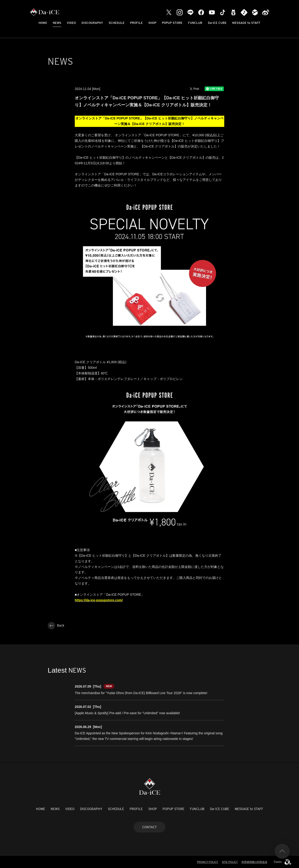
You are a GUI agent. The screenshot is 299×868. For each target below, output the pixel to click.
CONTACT (149, 827)
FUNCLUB (195, 23)
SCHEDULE (117, 23)
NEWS (57, 23)
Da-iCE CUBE (217, 23)
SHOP (152, 23)
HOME (43, 23)
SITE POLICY (230, 862)
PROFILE (136, 23)
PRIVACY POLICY (208, 862)
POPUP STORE (172, 23)
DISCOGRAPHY (92, 23)
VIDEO (71, 23)
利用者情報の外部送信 (254, 862)
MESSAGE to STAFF (246, 23)
